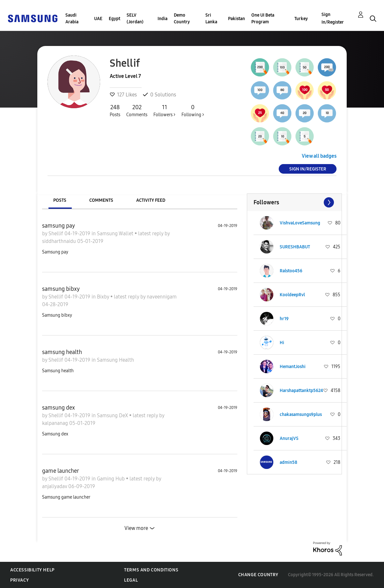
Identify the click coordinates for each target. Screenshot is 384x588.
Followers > (164, 110)
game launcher (61, 471)
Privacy (19, 580)
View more (136, 528)
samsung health (62, 352)
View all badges (319, 156)
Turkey (301, 19)
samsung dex (59, 408)
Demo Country (182, 19)
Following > (193, 110)
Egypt (114, 19)
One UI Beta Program (263, 19)
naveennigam (162, 297)
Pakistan (236, 19)
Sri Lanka (211, 19)
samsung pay (59, 226)
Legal (131, 580)
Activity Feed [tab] (151, 200)
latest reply (151, 234)
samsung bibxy (61, 289)
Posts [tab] (60, 200)
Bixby (104, 297)
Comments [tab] (101, 200)
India (162, 19)
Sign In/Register (333, 18)
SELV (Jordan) (135, 19)
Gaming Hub (111, 479)
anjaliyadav (55, 486)
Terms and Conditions (151, 570)
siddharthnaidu (60, 241)
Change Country (258, 575)
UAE (98, 19)
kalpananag (56, 423)
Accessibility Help (32, 570)
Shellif (56, 234)
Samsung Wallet (116, 234)
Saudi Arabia (72, 19)
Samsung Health (115, 360)
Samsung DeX (113, 415)
